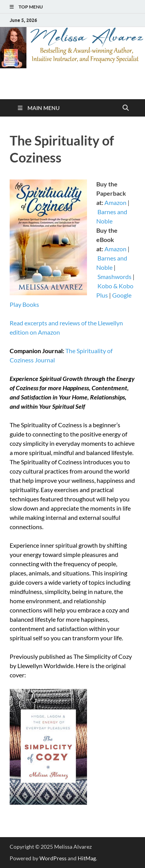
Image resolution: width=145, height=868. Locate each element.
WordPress (53, 858)
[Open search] (126, 108)
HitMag (87, 858)
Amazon (115, 202)
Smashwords (114, 277)
